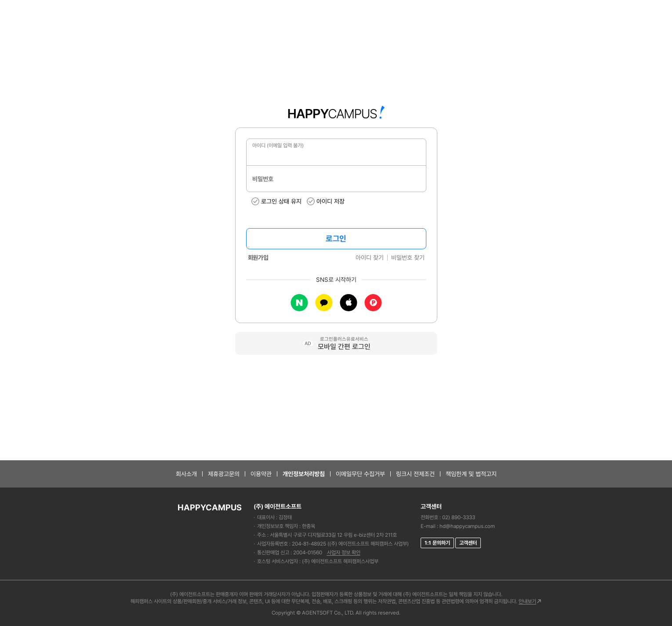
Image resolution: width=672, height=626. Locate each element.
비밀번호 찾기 (408, 258)
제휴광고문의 (224, 474)
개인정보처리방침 (304, 474)
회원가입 (258, 258)
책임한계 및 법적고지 (471, 474)
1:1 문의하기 (437, 543)
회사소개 (186, 474)
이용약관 (261, 474)
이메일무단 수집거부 (360, 474)
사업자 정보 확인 (344, 553)
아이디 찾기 (370, 258)
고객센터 (468, 543)
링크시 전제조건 (415, 474)
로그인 (336, 238)
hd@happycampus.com (467, 526)
